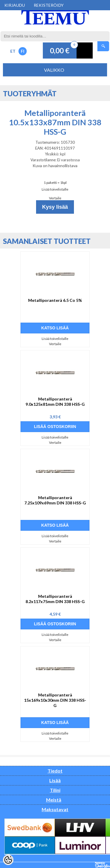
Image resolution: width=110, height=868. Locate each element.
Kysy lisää (55, 207)
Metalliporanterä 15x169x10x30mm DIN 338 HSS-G (55, 700)
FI (23, 51)
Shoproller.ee (103, 865)
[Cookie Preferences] (8, 860)
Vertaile (55, 198)
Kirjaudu (15, 5)
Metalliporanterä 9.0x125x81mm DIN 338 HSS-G (55, 402)
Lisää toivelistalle (55, 189)
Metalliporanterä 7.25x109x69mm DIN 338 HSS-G (55, 500)
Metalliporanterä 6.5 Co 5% (55, 300)
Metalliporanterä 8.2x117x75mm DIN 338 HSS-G (55, 599)
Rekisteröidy (49, 5)
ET (13, 51)
